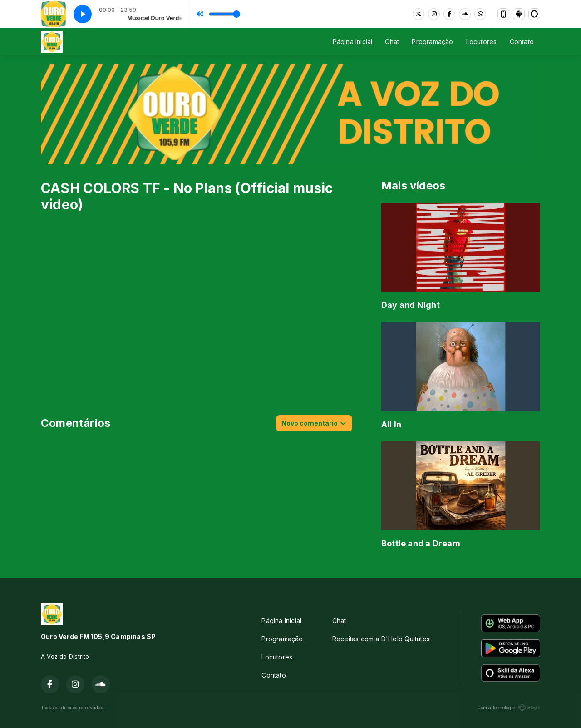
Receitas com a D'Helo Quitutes (381, 639)
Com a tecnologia (509, 708)
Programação (432, 42)
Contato (522, 42)
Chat (392, 42)
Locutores (482, 42)
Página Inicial (353, 42)
